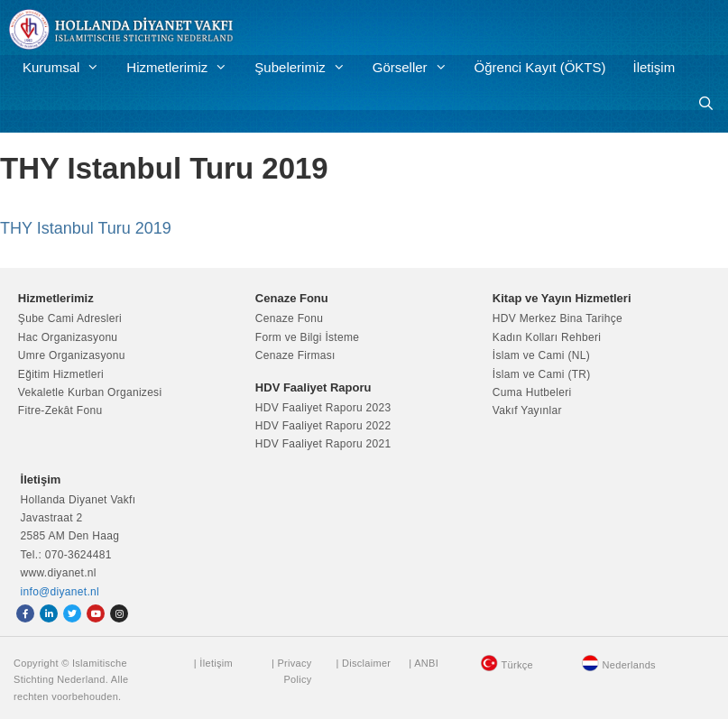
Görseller (417, 68)
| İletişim (213, 663)
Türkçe (517, 665)
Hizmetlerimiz (184, 68)
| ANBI (424, 663)
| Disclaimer (363, 663)
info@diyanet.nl (60, 592)
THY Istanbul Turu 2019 (86, 228)
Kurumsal (68, 68)
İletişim (654, 67)
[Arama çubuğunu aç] (706, 104)
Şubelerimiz (306, 68)
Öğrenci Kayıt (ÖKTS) (540, 67)
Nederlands (629, 665)
